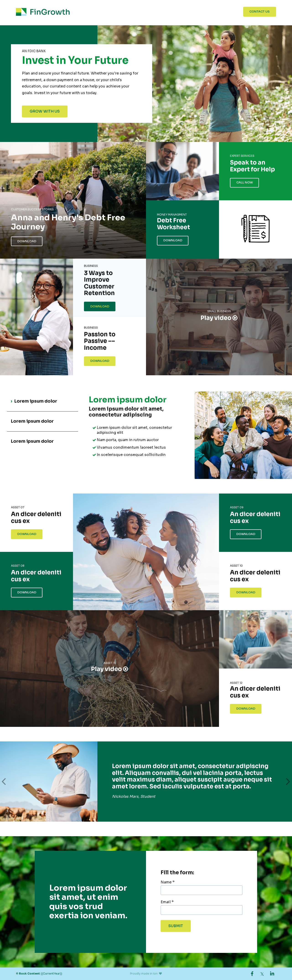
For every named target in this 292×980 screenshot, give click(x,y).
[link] (252, 974)
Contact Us (259, 12)
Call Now (245, 183)
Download (27, 241)
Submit (176, 926)
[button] (4, 782)
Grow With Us (45, 111)
